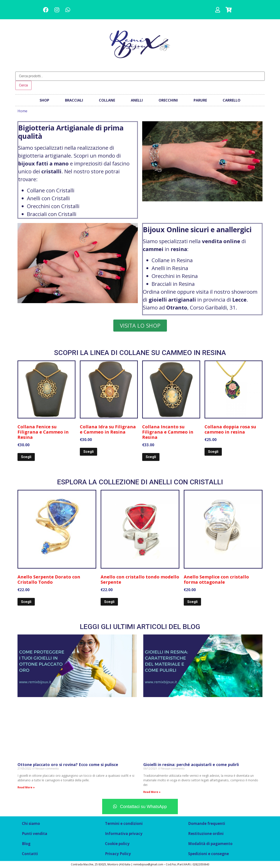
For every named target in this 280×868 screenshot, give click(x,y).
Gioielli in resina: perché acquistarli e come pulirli (191, 764)
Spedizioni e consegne (208, 854)
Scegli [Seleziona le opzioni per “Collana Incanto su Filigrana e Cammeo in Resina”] (151, 457)
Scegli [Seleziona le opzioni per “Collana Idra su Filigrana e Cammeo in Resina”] (88, 452)
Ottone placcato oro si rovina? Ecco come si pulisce (68, 764)
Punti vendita (35, 834)
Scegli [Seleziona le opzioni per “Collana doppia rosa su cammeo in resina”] (213, 452)
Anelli (137, 100)
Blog (26, 844)
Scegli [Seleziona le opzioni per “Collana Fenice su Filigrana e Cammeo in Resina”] (26, 457)
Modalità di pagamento (210, 844)
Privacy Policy (118, 854)
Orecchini (168, 100)
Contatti (30, 854)
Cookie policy (117, 844)
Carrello (232, 100)
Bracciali (74, 100)
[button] (140, 326)
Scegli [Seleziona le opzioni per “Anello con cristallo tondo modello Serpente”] (109, 602)
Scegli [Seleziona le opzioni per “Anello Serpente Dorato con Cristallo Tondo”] (26, 602)
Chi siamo (31, 823)
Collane (107, 100)
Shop (44, 100)
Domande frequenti (207, 823)
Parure (200, 100)
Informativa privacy (124, 834)
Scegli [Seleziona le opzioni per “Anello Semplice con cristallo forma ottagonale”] (192, 602)
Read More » (26, 787)
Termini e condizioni (124, 823)
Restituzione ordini (206, 834)
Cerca (23, 85)
